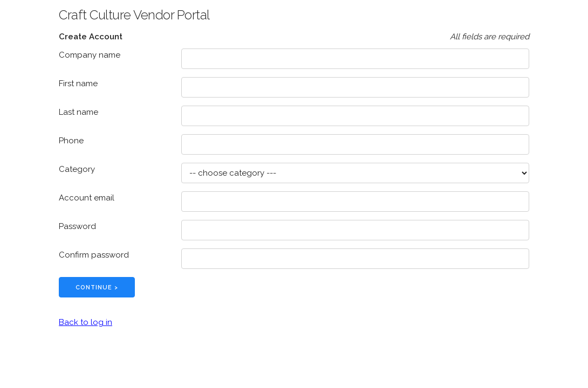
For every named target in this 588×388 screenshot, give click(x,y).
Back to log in (86, 322)
